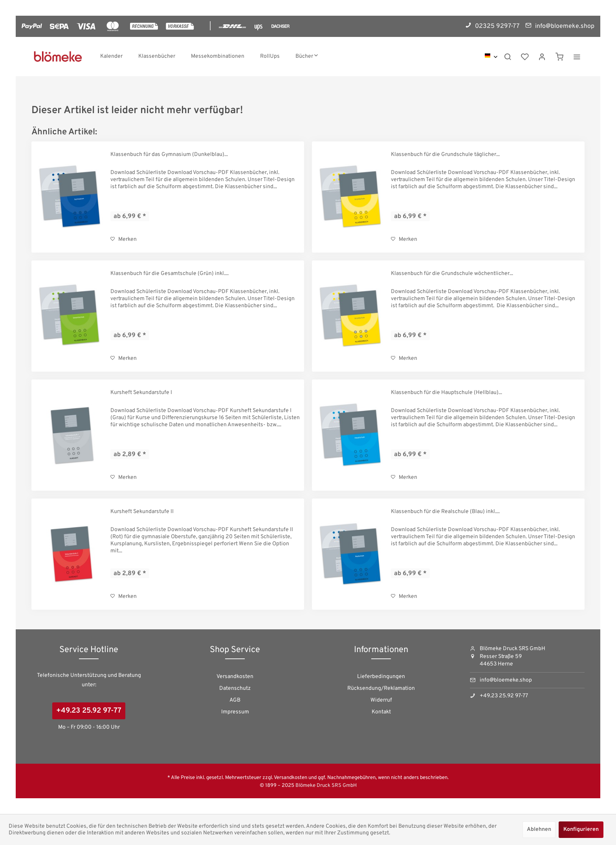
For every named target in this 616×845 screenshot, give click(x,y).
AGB (235, 700)
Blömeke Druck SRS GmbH (326, 786)
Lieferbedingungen (381, 677)
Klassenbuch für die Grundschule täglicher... (445, 155)
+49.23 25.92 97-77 (89, 711)
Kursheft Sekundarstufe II (142, 512)
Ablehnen (539, 829)
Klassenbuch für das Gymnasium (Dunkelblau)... (169, 155)
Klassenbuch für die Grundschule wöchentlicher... (452, 274)
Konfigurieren (581, 829)
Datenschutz (235, 688)
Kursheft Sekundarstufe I (141, 393)
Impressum (235, 712)
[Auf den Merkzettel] (124, 240)
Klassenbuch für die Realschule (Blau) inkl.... (445, 512)
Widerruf (381, 700)
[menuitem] (111, 57)
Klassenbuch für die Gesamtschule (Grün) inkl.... (170, 274)
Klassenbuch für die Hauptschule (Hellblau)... (446, 393)
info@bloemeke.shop (506, 680)
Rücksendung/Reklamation (381, 688)
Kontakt (381, 712)
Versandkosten (235, 677)
